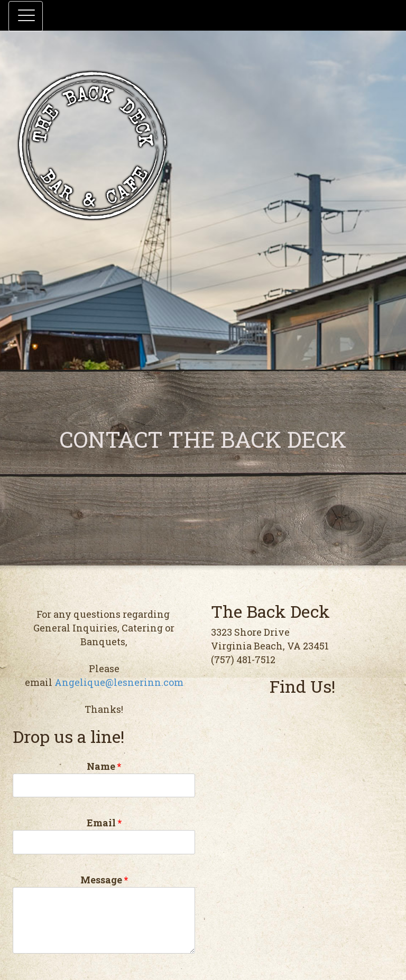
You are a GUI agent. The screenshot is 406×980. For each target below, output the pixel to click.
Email (104, 835)
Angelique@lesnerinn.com (119, 682)
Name (104, 779)
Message (104, 913)
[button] (26, 16)
